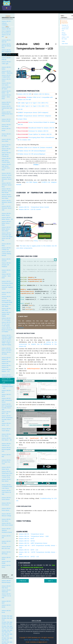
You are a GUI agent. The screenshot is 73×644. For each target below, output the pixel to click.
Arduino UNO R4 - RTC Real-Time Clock (7, 462)
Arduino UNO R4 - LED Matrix (7, 353)
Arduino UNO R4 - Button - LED (7, 92)
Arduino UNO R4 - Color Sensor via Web (7, 492)
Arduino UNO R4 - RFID (7, 456)
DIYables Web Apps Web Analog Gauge (7, 627)
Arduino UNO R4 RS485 (6, 562)
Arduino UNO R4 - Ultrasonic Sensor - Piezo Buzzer (7, 191)
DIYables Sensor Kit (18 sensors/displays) (32, 154)
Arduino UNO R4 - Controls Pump (7, 476)
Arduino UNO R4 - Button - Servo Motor (7, 97)
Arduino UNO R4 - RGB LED (7, 59)
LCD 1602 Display (32, 182)
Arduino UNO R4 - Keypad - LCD (7, 370)
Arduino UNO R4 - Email (7, 611)
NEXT (50, 581)
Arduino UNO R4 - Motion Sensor (7, 214)
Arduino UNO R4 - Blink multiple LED (7, 51)
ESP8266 (18, 16)
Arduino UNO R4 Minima (41, 94)
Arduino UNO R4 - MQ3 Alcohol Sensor (7, 524)
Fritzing (36, 241)
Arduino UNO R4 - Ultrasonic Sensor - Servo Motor (7, 196)
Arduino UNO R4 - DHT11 (7, 391)
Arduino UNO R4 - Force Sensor (7, 504)
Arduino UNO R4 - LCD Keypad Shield (7, 301)
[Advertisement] (36, 602)
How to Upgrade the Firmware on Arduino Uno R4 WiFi (6, 34)
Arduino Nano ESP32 (23, 27)
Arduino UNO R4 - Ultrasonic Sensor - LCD (7, 202)
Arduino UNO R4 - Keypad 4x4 (7, 366)
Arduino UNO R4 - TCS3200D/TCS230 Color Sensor (7, 487)
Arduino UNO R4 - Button (7, 68)
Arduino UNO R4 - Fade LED (7, 55)
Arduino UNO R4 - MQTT (7, 602)
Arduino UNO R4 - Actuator (7, 260)
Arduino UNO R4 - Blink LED (7, 41)
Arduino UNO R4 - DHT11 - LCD (7, 413)
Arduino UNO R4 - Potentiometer (7, 103)
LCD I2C (20, 109)
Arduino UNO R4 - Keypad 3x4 (7, 362)
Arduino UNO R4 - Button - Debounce (7, 72)
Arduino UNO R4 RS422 (6, 566)
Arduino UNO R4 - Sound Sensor (7, 499)
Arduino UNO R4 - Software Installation (7, 23)
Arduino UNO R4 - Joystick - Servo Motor (7, 276)
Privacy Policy (45, 640)
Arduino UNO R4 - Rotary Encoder (7, 120)
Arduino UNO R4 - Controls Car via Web (7, 596)
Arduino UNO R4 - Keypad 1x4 (7, 359)
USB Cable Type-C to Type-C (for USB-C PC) (33, 106)
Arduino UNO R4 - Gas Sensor (7, 520)
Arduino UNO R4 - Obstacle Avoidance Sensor (7, 530)
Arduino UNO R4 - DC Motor (7, 135)
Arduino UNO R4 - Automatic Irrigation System (7, 287)
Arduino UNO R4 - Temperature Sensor (7, 376)
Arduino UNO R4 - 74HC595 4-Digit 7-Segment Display (7, 337)
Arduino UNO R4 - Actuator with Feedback (7, 265)
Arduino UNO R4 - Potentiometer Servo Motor (7, 114)
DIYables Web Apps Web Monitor (7, 639)
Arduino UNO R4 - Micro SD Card (7, 548)
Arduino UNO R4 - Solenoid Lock (7, 444)
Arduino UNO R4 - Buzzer (7, 129)
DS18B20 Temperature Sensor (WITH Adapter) (33, 112)
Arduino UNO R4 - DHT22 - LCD (7, 424)
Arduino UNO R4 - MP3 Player (7, 553)
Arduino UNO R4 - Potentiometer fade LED (7, 108)
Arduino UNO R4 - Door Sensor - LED (7, 439)
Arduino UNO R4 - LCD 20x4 (7, 297)
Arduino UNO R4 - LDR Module (7, 150)
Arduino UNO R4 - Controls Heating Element (7, 254)
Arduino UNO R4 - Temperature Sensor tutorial (34, 207)
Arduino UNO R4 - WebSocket (7, 591)
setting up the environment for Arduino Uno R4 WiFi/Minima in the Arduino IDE (38, 344)
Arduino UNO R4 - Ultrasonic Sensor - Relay (7, 185)
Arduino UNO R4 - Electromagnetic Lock (7, 449)
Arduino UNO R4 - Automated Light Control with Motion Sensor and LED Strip (7, 237)
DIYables (36, 165)
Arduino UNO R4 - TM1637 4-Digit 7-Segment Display (7, 343)
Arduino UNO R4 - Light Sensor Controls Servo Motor (7, 167)
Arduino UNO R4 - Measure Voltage (7, 515)
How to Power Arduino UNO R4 (6, 28)
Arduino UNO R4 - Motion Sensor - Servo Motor (7, 229)
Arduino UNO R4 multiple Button (6, 76)
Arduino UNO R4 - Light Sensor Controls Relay (7, 160)
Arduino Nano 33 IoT (28, 27)
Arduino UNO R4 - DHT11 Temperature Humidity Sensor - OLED (7, 407)
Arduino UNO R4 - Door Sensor (7, 435)
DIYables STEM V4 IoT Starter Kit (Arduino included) (35, 147)
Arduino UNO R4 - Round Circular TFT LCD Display (7, 330)
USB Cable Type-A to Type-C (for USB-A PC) (33, 103)
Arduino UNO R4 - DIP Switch (7, 88)
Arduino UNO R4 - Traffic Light (7, 63)
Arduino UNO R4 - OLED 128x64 (7, 305)
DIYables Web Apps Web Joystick (7, 635)
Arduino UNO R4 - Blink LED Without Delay (7, 46)
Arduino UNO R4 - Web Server (7, 587)
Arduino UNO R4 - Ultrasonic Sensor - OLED (7, 208)
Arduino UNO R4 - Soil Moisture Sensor (7, 282)
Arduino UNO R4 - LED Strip (7, 542)
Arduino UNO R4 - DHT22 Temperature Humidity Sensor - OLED (7, 418)
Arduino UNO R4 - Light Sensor (7, 146)
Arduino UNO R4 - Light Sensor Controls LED (7, 155)
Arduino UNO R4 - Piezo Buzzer (7, 126)
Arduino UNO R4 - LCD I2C (7, 293)
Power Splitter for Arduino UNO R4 (35, 134)
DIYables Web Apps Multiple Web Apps (7, 623)
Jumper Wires (22, 119)
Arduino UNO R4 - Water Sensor (7, 468)
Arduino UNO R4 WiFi (24, 94)
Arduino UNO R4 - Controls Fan (7, 249)
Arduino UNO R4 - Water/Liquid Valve (7, 472)
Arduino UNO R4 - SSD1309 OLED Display (7, 314)
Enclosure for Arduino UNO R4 (33, 131)
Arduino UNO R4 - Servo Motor (7, 140)
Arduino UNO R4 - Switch (7, 80)
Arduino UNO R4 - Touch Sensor (7, 430)
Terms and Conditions (31, 640)
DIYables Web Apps (7, 616)
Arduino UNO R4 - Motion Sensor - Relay (7, 223)
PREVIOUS (23, 581)
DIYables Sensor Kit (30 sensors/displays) (32, 151)
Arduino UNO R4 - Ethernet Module (7, 582)
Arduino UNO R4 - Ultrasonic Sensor (7, 174)
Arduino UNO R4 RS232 (6, 558)
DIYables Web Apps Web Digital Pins (7, 631)
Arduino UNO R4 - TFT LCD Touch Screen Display (7, 324)
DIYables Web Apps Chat (7, 619)
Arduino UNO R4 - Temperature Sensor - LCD (7, 381)
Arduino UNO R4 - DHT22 (7, 395)
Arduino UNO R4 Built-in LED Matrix (7, 349)
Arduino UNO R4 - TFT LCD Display (7, 319)
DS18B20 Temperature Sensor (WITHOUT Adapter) (34, 116)
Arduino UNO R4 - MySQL (7, 606)
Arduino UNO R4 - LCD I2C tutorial (30, 209)
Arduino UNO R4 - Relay (7, 245)
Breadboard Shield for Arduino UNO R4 (36, 128)
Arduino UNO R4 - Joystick (7, 271)
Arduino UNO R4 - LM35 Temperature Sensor (7, 400)
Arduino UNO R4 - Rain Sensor (7, 480)
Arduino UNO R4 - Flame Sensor (7, 509)
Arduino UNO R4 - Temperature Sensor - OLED (7, 387)
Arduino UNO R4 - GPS (7, 537)
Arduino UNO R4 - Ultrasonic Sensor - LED (7, 179)
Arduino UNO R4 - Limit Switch (7, 84)
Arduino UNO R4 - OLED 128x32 (7, 309)
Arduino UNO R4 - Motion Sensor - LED (7, 218)
